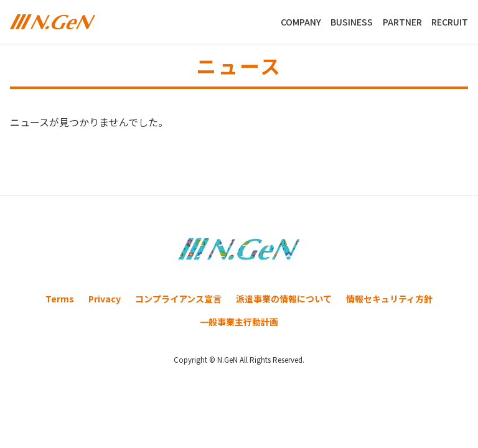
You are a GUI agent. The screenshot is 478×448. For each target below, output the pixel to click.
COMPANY (301, 22)
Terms (60, 299)
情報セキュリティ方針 (389, 299)
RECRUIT (450, 22)
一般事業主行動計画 (239, 322)
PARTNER (402, 22)
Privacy (105, 299)
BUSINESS (352, 22)
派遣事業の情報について (284, 299)
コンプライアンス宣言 (178, 299)
